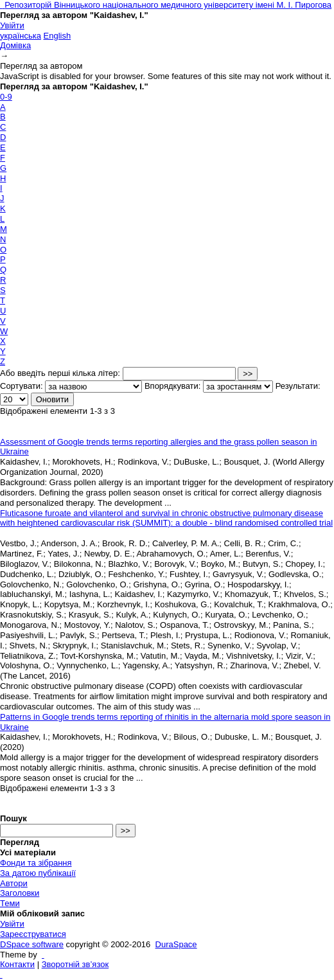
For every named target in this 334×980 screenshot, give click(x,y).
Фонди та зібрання (36, 863)
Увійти (12, 25)
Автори (14, 883)
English (57, 36)
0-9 (6, 97)
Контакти (17, 964)
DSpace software (32, 944)
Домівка (15, 45)
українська (21, 36)
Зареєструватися (33, 934)
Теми (10, 903)
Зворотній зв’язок (75, 964)
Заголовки (20, 893)
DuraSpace (176, 944)
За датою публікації (38, 873)
